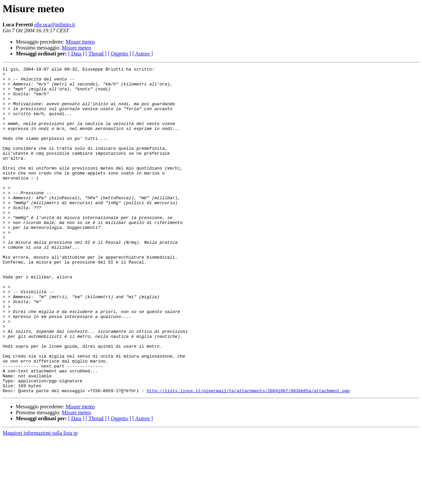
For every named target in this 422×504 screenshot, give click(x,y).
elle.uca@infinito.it (55, 25)
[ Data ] (76, 54)
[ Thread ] (96, 54)
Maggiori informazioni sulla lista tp (40, 498)
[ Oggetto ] (119, 54)
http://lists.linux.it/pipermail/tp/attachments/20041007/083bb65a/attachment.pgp (248, 456)
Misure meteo (80, 42)
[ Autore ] (142, 54)
